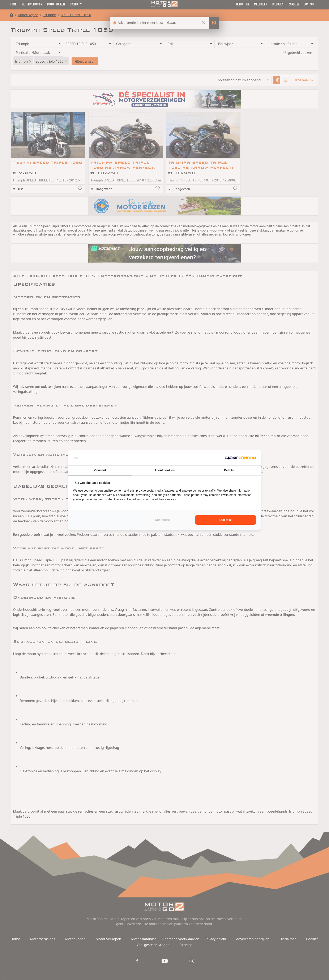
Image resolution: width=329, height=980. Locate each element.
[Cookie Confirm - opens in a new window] (240, 458)
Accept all (226, 520)
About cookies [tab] (164, 470)
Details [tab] (229, 470)
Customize (163, 520)
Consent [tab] (100, 470)
